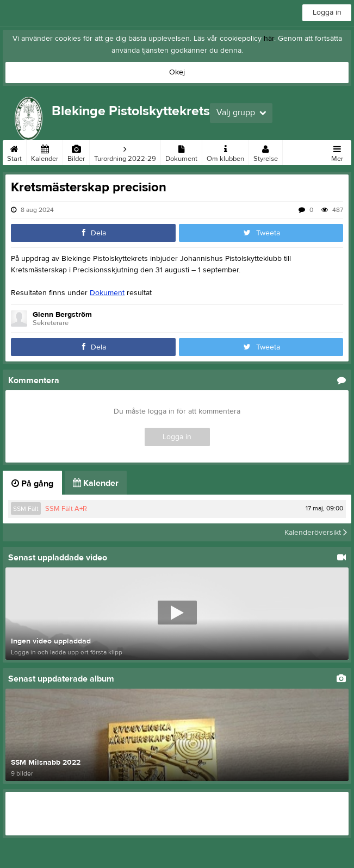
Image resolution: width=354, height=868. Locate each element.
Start (14, 152)
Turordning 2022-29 (125, 152)
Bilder (76, 152)
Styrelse (266, 152)
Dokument (181, 152)
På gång (32, 484)
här (269, 39)
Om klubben (225, 152)
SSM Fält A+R (66, 509)
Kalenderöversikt (316, 532)
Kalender (45, 152)
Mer (337, 152)
